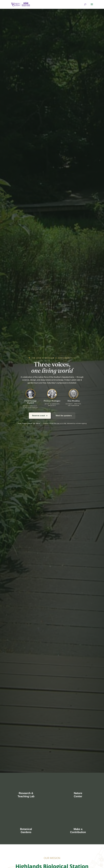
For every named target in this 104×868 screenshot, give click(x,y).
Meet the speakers (64, 416)
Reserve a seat (40, 416)
